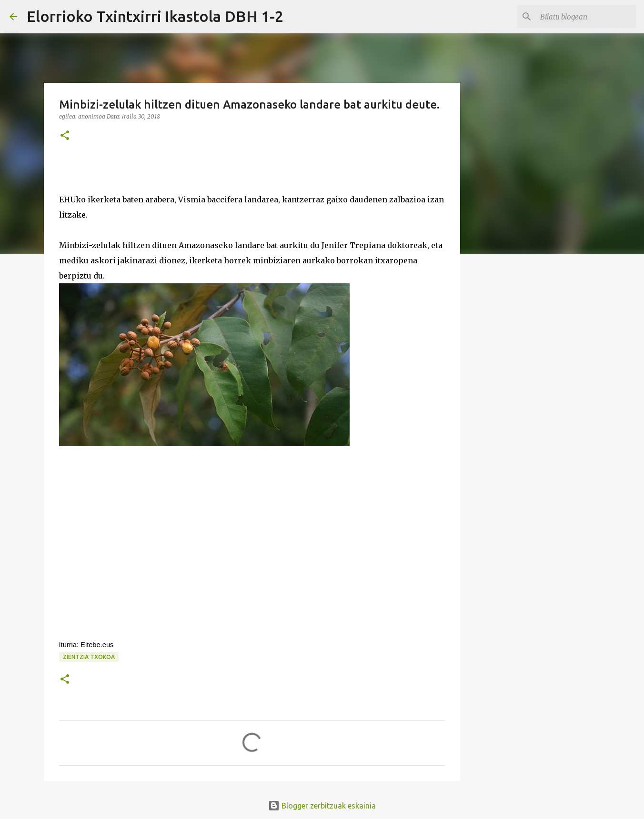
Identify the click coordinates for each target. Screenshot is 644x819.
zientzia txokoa (89, 657)
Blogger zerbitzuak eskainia (322, 806)
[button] (65, 136)
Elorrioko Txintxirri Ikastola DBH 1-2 (155, 16)
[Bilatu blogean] (586, 17)
